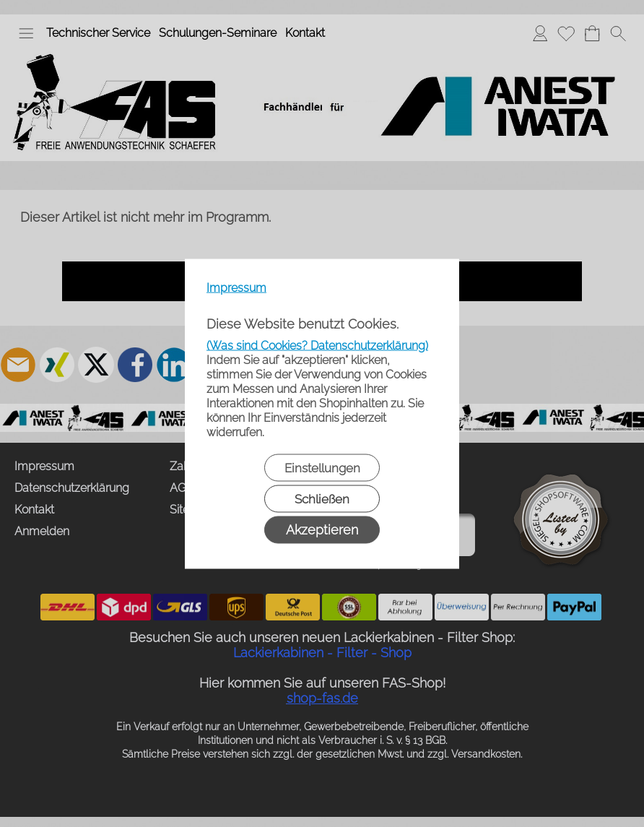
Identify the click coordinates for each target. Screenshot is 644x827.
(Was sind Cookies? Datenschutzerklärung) (317, 345)
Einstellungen (322, 467)
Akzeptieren (322, 529)
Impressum (236, 287)
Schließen (322, 498)
